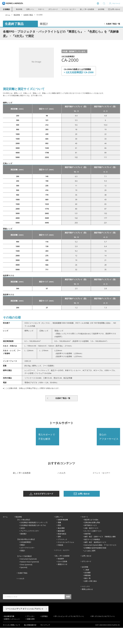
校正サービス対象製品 (92, 555)
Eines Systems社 (26, 581)
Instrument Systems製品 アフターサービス (100, 561)
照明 (59, 541)
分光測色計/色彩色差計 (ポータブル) (33, 541)
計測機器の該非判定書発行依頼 (95, 564)
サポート (41, 9)
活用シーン (30, 9)
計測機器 (6, 9)
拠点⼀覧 (87, 594)
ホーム (8, 15)
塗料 (59, 553)
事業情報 (87, 591)
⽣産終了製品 (23, 589)
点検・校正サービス (91, 544)
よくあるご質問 (90, 567)
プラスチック (62, 555)
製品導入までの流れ (91, 536)
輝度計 (23, 561)
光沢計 (23, 544)
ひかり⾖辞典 (62, 578)
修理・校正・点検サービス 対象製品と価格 (100, 553)
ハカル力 (21, 595)
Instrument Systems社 (29, 575)
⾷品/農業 (61, 544)
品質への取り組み (91, 597)
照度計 (23, 567)
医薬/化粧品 (62, 550)
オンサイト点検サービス (93, 547)
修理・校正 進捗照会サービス (95, 558)
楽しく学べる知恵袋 (87, 9)
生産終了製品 (28, 15)
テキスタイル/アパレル (66, 558)
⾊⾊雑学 (61, 575)
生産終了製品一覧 (113, 24)
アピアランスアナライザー (30, 547)
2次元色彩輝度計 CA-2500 (80, 72)
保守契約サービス (91, 541)
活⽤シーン (59, 533)
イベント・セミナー (69, 9)
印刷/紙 (60, 561)
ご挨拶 (87, 586)
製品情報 (19, 9)
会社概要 (87, 589)
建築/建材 (61, 547)
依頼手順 (87, 550)
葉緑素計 (24, 550)
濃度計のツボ (62, 580)
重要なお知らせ (87, 605)
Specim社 (24, 583)
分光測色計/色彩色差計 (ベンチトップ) (34, 538)
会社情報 (101, 9)
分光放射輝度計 (26, 558)
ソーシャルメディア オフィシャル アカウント (25, 625)
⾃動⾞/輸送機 (63, 536)
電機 (59, 538)
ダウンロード (53, 9)
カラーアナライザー (27, 564)
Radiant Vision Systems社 (30, 578)
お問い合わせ (87, 572)
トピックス (86, 602)
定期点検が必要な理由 (92, 538)
